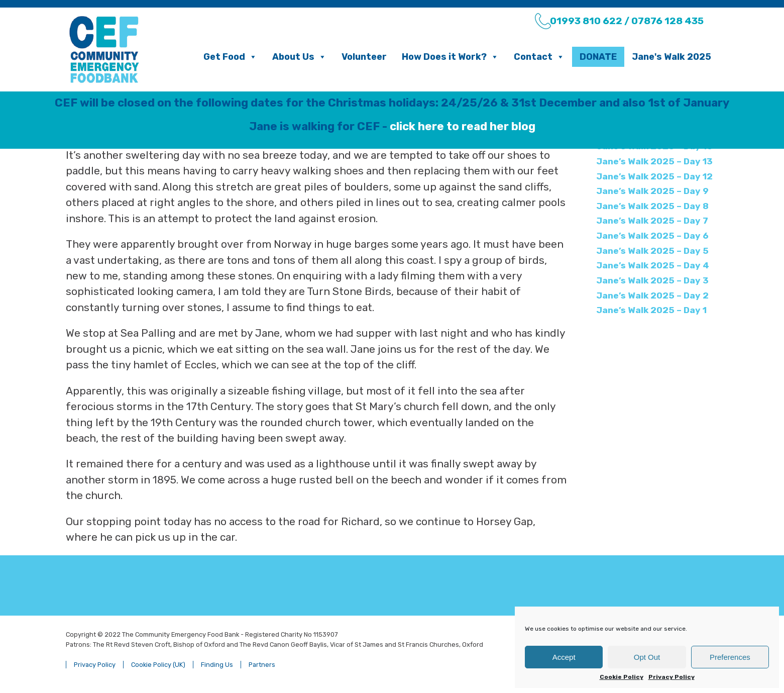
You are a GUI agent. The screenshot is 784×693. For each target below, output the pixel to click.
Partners (262, 665)
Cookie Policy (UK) (158, 665)
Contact (539, 57)
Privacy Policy (671, 677)
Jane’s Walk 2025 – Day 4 (653, 265)
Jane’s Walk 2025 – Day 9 (652, 191)
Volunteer (364, 57)
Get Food (230, 57)
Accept (564, 657)
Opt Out (647, 657)
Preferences (730, 657)
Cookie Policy (622, 677)
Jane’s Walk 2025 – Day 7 (652, 221)
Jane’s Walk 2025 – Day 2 (652, 295)
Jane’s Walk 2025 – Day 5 (652, 251)
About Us (299, 57)
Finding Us (217, 665)
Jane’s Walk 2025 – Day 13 (654, 161)
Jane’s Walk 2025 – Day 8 (652, 206)
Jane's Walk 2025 (671, 57)
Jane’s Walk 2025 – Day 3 (652, 280)
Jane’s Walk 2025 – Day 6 (652, 236)
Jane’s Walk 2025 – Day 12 (654, 176)
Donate (598, 57)
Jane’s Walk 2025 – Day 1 (651, 310)
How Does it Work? (450, 57)
